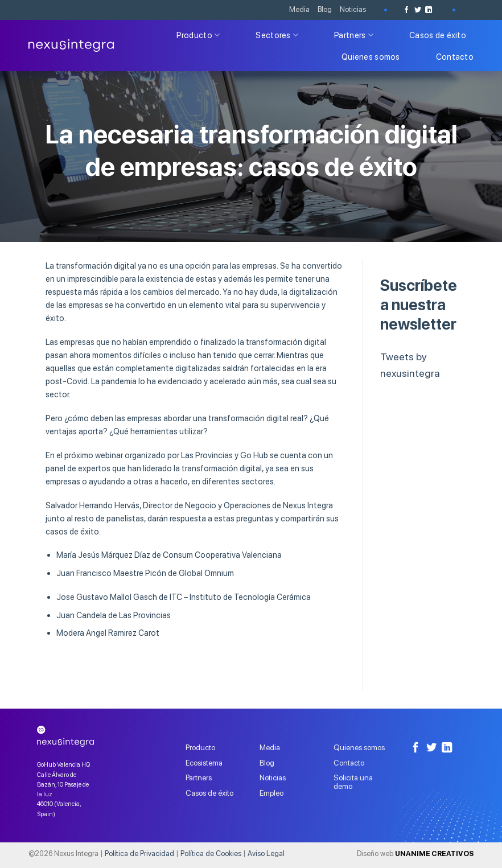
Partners (354, 35)
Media (299, 9)
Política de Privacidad (139, 853)
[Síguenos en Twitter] (418, 10)
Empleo (271, 793)
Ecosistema (204, 763)
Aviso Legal (266, 853)
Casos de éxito (438, 35)
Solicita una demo (353, 782)
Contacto (455, 57)
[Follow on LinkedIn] (429, 10)
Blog (325, 9)
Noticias (353, 9)
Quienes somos (371, 57)
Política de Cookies (211, 853)
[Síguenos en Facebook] (406, 10)
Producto (198, 35)
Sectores (277, 35)
